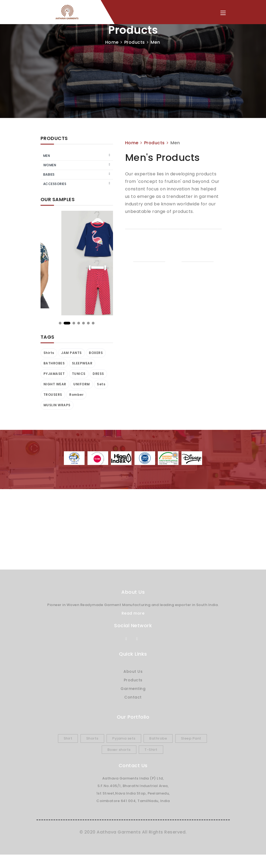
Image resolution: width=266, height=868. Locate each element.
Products (135, 42)
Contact (133, 697)
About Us (133, 671)
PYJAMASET (54, 374)
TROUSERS (53, 395)
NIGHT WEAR (55, 384)
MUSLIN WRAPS (57, 405)
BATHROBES (54, 363)
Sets (101, 384)
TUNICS (79, 374)
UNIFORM (82, 384)
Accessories (55, 184)
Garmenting (133, 689)
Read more (133, 613)
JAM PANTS (72, 353)
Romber (76, 395)
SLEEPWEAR (82, 363)
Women (50, 165)
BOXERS (96, 353)
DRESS (98, 374)
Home (112, 42)
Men (47, 156)
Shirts (49, 353)
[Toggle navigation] (223, 13)
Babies (49, 174)
